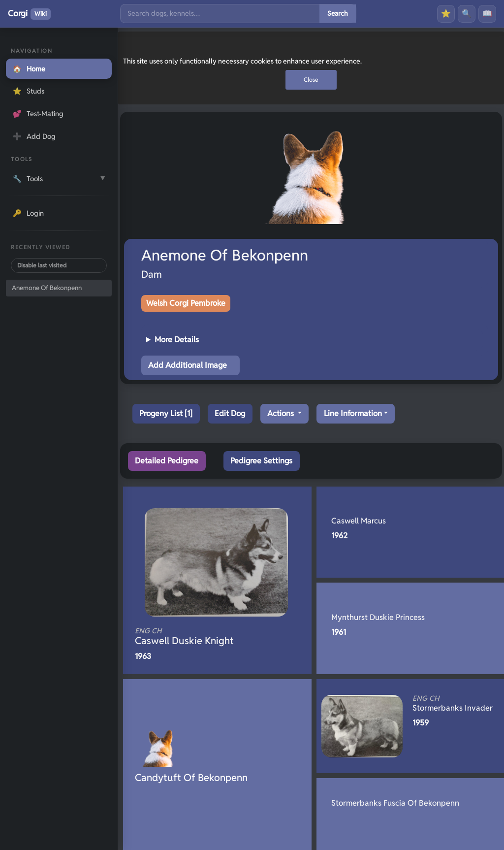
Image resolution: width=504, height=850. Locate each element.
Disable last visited (42, 265)
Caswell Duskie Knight (201, 637)
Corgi (29, 14)
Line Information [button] (353, 413)
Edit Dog (230, 413)
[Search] (220, 14)
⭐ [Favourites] (446, 14)
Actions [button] (282, 413)
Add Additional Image (188, 365)
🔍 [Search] (467, 14)
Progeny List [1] (166, 413)
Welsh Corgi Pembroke (186, 303)
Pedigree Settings (261, 461)
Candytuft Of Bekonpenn (191, 778)
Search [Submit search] (338, 13)
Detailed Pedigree (167, 461)
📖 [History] (487, 14)
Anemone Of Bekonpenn (47, 288)
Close (311, 80)
